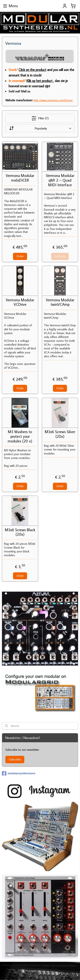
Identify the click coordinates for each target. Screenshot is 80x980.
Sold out (60, 256)
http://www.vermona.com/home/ (53, 100)
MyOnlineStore (46, 972)
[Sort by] (40, 128)
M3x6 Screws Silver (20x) (60, 434)
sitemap (47, 965)
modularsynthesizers (19, 773)
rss (54, 965)
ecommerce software (66, 965)
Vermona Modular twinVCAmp (60, 302)
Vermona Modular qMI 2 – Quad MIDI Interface (60, 180)
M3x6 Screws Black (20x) (20, 532)
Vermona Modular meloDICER (20, 178)
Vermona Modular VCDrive (20, 302)
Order (20, 256)
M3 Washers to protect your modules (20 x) (20, 437)
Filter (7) (40, 118)
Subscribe (15, 759)
